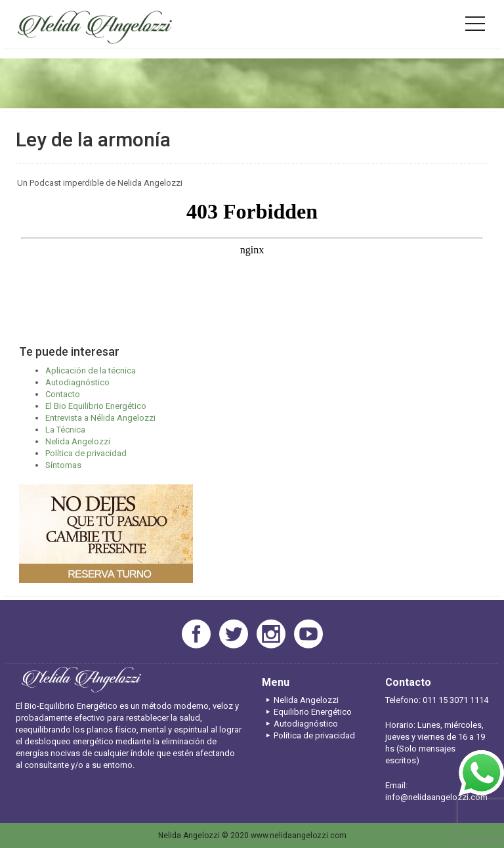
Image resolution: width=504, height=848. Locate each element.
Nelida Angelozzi (78, 441)
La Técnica (65, 430)
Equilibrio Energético (307, 712)
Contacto (63, 394)
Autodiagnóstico (77, 382)
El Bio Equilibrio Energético (96, 406)
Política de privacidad (86, 453)
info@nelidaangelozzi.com (436, 797)
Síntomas (63, 465)
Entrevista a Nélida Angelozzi (100, 418)
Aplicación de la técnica (91, 371)
